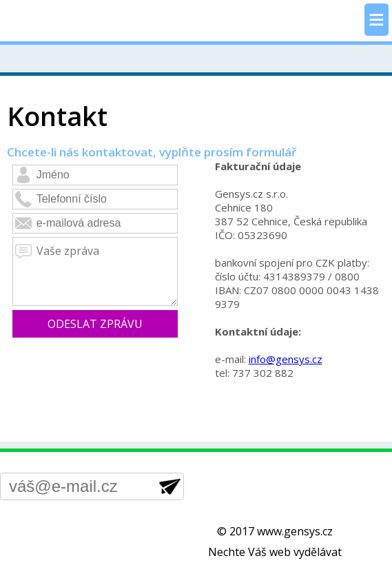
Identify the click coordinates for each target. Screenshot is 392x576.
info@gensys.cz (286, 359)
